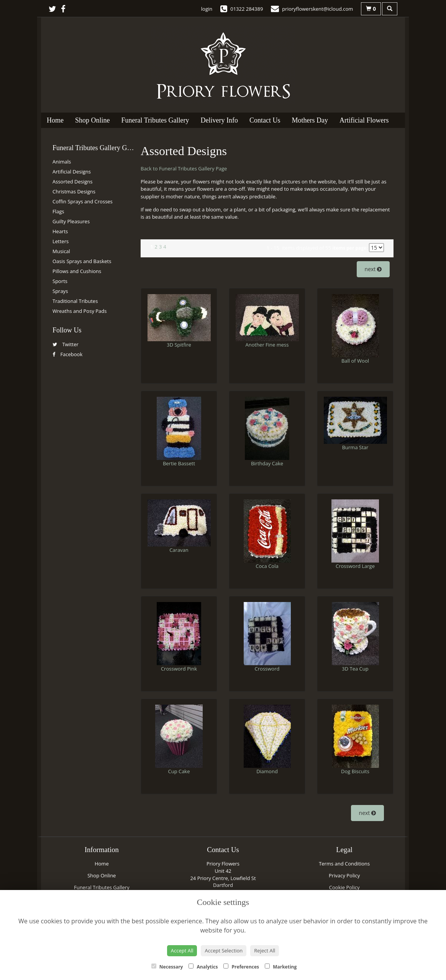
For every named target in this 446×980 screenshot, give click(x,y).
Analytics (203, 967)
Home (55, 120)
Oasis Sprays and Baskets (82, 261)
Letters (61, 241)
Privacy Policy (344, 875)
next (373, 269)
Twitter (66, 344)
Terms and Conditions (344, 864)
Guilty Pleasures (71, 221)
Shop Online (93, 120)
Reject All (265, 951)
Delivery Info (219, 120)
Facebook (67, 354)
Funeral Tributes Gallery (155, 120)
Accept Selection (224, 951)
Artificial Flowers (364, 120)
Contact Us (265, 120)
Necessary (167, 967)
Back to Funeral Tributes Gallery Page (184, 169)
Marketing (281, 967)
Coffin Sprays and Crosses (83, 201)
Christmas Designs (74, 191)
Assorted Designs (72, 182)
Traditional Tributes (75, 301)
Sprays (60, 291)
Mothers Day (310, 120)
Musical (61, 251)
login (207, 9)
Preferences (241, 967)
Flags (58, 211)
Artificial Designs (72, 172)
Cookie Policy (344, 887)
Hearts (60, 231)
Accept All (182, 951)
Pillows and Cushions (77, 271)
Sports (60, 281)
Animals (62, 162)
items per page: (350, 248)
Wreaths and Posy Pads (80, 311)
